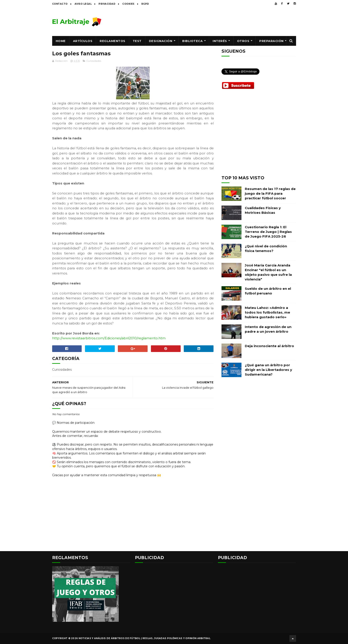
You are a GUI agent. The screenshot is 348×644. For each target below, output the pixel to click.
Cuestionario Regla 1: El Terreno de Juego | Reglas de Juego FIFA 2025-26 (268, 232)
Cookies (128, 4)
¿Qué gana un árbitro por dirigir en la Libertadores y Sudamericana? (268, 370)
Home (61, 41)
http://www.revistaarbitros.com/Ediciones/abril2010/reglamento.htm (109, 338)
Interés (220, 41)
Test (137, 41)
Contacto (60, 4)
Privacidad (107, 4)
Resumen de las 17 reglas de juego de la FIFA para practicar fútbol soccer (270, 193)
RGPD (145, 4)
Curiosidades (94, 61)
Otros (243, 41)
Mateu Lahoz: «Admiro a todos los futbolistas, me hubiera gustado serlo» (267, 312)
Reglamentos (113, 41)
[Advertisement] (215, 22)
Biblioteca (192, 41)
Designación (161, 41)
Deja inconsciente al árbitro (269, 346)
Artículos (83, 41)
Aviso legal (83, 4)
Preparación (271, 41)
